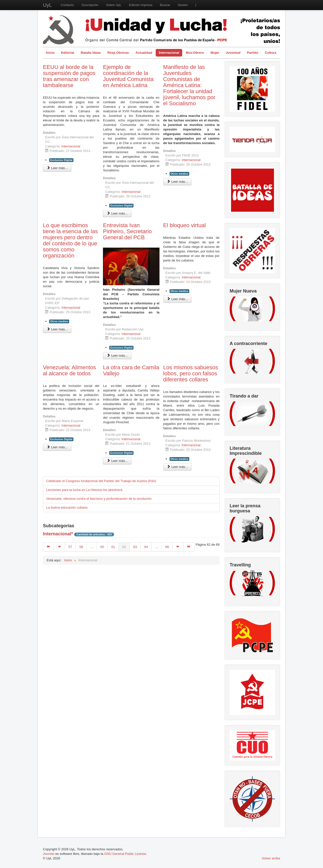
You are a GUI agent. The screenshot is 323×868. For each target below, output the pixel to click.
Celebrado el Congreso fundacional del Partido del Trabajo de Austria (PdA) (101, 481)
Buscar (165, 5)
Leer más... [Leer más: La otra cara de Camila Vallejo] (117, 461)
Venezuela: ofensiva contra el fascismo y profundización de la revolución (99, 499)
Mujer (215, 53)
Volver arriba (271, 858)
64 (146, 547)
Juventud (233, 53)
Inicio (50, 53)
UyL (47, 5)
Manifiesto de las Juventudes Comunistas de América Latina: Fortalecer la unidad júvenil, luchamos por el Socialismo (189, 85)
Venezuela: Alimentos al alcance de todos (69, 370)
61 (113, 547)
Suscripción (90, 5)
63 (135, 547)
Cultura (271, 53)
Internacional (169, 53)
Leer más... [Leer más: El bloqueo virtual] (178, 299)
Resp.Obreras (118, 53)
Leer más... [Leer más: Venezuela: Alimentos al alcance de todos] (57, 447)
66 (167, 547)
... (92, 547)
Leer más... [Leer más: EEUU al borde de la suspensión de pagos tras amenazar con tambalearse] (57, 168)
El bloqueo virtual (185, 225)
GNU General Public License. (126, 854)
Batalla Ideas (91, 53)
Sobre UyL (114, 5)
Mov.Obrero (195, 53)
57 (70, 547)
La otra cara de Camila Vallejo (131, 370)
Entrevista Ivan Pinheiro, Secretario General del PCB (127, 231)
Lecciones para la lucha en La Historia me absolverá (84, 490)
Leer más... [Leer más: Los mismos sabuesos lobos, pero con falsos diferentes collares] (178, 467)
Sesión (183, 5)
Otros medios (180, 174)
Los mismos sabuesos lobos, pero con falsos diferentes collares (191, 373)
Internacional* (58, 534)
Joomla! (49, 854)
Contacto (67, 5)
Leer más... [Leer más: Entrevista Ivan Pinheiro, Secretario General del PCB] (117, 356)
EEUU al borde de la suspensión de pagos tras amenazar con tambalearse (69, 76)
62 (124, 547)
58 (81, 547)
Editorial (68, 53)
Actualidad (144, 53)
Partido (253, 53)
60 (102, 547)
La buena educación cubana (67, 507)
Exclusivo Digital (61, 160)
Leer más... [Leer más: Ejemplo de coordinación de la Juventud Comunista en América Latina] (117, 213)
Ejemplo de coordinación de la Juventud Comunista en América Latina (128, 76)
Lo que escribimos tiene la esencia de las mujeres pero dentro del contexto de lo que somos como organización (70, 240)
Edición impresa (141, 5)
